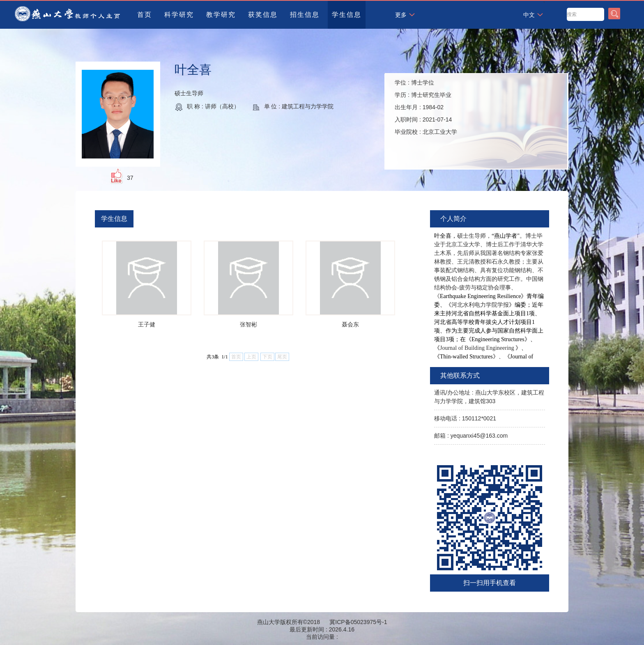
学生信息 (347, 15)
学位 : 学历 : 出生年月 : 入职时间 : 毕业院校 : (426, 107)
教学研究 (221, 15)
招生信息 (305, 15)
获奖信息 (263, 15)
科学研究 (179, 15)
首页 (145, 15)
